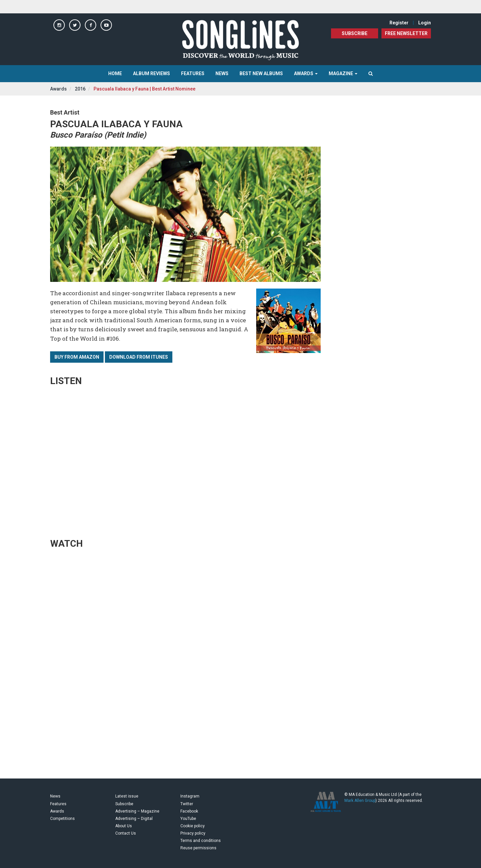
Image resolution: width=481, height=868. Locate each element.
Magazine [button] (343, 73)
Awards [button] (306, 73)
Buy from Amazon (77, 357)
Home (115, 73)
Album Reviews (151, 73)
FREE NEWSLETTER (406, 33)
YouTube (188, 819)
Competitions (62, 819)
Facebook (189, 811)
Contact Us (126, 833)
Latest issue (127, 796)
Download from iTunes (139, 357)
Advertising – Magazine (137, 811)
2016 (80, 89)
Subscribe (355, 33)
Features (193, 73)
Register (399, 23)
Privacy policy (193, 833)
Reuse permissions (198, 848)
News (222, 73)
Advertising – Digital (134, 819)
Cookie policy (193, 826)
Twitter (187, 804)
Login (425, 23)
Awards (58, 89)
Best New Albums (261, 73)
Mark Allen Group (360, 801)
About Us (124, 826)
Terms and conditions (201, 841)
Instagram (190, 796)
